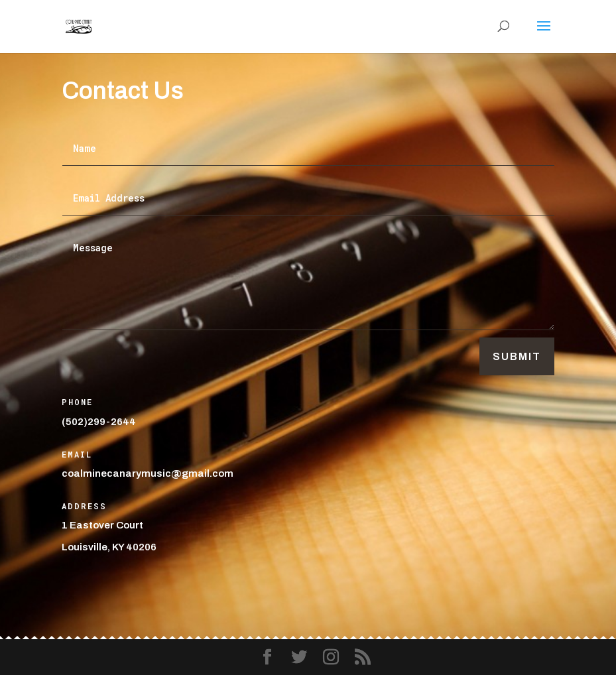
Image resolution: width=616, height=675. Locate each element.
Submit (517, 356)
